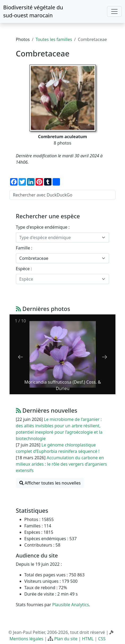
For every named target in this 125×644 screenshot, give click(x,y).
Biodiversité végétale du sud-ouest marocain (33, 11)
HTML (88, 639)
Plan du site (66, 639)
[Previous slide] (20, 357)
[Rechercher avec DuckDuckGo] (63, 195)
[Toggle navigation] (114, 11)
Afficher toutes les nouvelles (50, 483)
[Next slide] (105, 357)
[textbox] (59, 237)
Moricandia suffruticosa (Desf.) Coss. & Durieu (62, 385)
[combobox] (63, 237)
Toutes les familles (54, 39)
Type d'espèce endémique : (43, 227)
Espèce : (24, 269)
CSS (102, 639)
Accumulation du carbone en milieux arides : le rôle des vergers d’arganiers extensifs (61, 464)
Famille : (24, 248)
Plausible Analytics (71, 605)
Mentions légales (27, 639)
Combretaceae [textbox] (34, 258)
